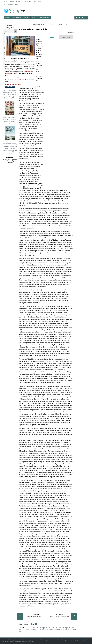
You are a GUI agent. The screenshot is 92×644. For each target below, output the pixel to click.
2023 (42, 628)
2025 (34, 628)
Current (29, 628)
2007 (47, 630)
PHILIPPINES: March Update (55, 132)
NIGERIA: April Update (53, 46)
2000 (74, 630)
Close (19, 84)
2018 (61, 628)
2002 (66, 630)
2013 (24, 630)
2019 (57, 628)
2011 (32, 630)
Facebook (23, 80)
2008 (43, 630)
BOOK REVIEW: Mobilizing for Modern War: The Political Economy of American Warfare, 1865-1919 (59, 146)
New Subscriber (38, 1)
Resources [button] (45, 17)
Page (15, 12)
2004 (58, 630)
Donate (15, 84)
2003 (62, 630)
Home (6, 1)
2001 (70, 630)
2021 (49, 628)
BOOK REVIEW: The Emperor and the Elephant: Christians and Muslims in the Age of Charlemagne (58, 67)
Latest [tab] (52, 37)
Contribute (27, 1)
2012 (28, 630)
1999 (20, 631)
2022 (45, 628)
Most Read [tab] (66, 37)
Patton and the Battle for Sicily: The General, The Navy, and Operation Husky (10, 112)
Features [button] (17, 17)
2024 (38, 628)
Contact (19, 1)
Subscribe (8, 84)
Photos (26, 17)
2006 (51, 630)
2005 (54, 630)
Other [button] (35, 17)
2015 (72, 628)
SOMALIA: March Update (54, 88)
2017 (65, 628)
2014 (20, 630)
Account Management (11, 4)
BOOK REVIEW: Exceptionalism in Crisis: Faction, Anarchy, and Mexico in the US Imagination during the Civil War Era (59, 104)
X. (8, 82)
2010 (35, 630)
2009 (39, 630)
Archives (71, 32)
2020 (53, 628)
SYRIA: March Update (53, 136)
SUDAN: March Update (54, 183)
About (12, 1)
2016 (68, 628)
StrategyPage (14, 640)
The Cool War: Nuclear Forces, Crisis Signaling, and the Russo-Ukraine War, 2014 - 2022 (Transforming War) (10, 86)
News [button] (8, 17)
